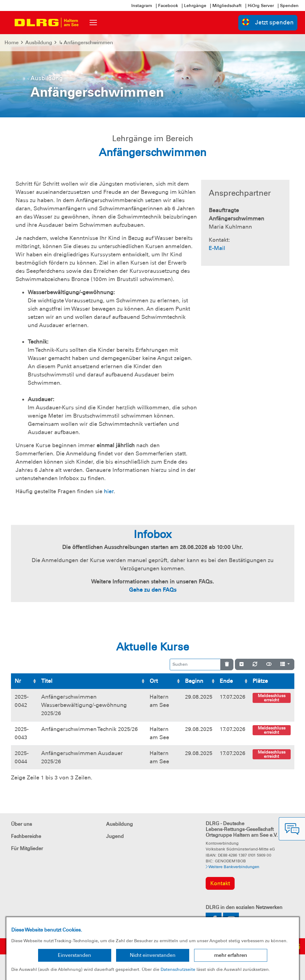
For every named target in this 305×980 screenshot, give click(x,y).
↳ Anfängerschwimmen (86, 43)
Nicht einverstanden (153, 955)
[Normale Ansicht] (269, 665)
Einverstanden (74, 955)
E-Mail (217, 248)
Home (12, 43)
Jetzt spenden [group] (268, 22)
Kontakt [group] (220, 883)
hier (109, 491)
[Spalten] (285, 665)
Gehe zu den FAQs (153, 590)
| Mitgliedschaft (226, 5)
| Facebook (167, 5)
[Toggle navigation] (93, 23)
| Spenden (288, 5)
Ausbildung (39, 43)
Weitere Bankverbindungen (232, 867)
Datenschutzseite (178, 969)
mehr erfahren (231, 955)
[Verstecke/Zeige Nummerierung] (241, 665)
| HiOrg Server (260, 5)
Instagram (142, 5)
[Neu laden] (255, 665)
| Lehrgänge (194, 5)
